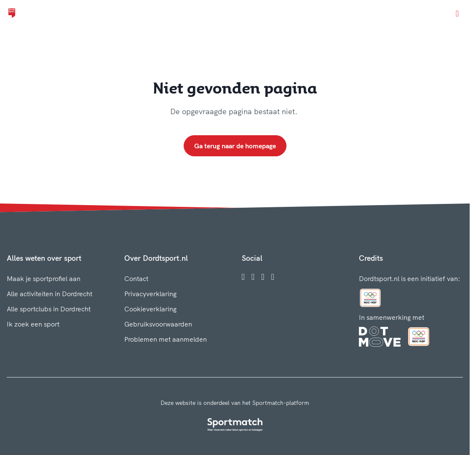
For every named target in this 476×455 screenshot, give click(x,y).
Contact (136, 278)
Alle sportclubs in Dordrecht (49, 309)
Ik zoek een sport (33, 324)
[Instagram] (253, 277)
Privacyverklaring (150, 294)
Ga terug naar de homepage (235, 146)
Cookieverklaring (150, 309)
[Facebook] (243, 277)
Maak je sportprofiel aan (44, 278)
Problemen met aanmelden (166, 339)
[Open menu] (457, 13)
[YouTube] (272, 277)
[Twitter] (263, 277)
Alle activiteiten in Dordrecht (49, 294)
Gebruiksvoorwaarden (158, 324)
